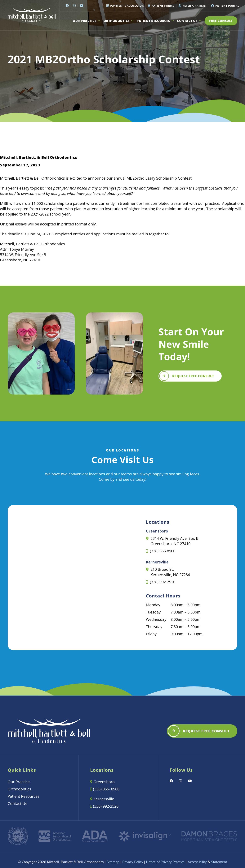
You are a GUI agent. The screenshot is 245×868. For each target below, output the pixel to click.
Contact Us (189, 21)
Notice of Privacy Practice (165, 862)
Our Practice (87, 21)
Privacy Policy (133, 862)
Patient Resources (155, 21)
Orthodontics (119, 21)
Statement (219, 862)
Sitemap (113, 862)
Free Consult (221, 21)
